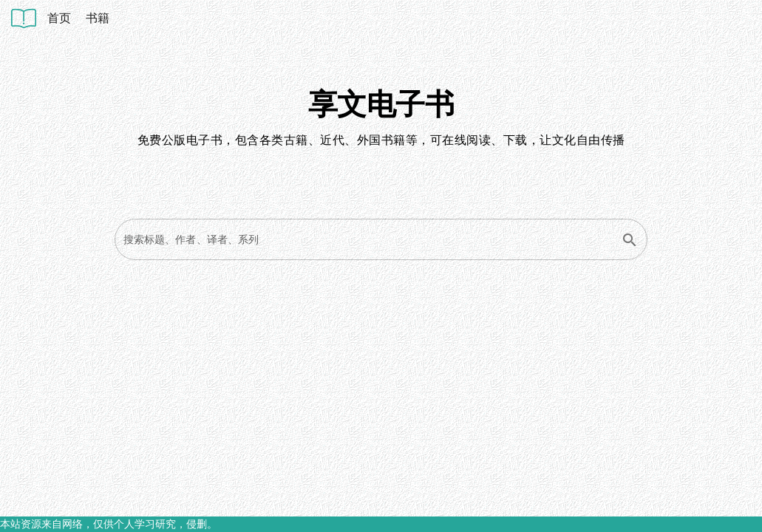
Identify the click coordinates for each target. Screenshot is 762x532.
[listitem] (59, 18)
